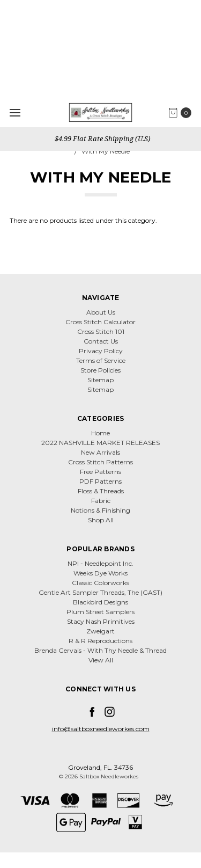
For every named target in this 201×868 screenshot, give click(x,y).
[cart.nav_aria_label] (183, 113)
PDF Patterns (100, 481)
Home (100, 433)
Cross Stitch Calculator (100, 322)
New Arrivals (100, 452)
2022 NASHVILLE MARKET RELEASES (100, 443)
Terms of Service (101, 360)
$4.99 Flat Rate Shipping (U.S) (102, 138)
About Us (101, 312)
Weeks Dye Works (100, 573)
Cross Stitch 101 (101, 331)
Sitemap (100, 380)
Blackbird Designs (100, 602)
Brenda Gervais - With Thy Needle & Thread (100, 650)
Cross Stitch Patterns (100, 462)
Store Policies (100, 370)
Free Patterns (100, 472)
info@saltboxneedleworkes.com (101, 729)
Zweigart (100, 631)
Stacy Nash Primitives (101, 621)
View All (101, 660)
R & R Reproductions (100, 641)
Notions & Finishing (100, 510)
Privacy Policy (101, 351)
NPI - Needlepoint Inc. (100, 563)
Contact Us (101, 341)
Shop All (101, 520)
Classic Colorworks (100, 583)
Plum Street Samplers (100, 612)
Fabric (101, 501)
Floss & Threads (101, 491)
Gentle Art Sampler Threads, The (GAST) (100, 592)
